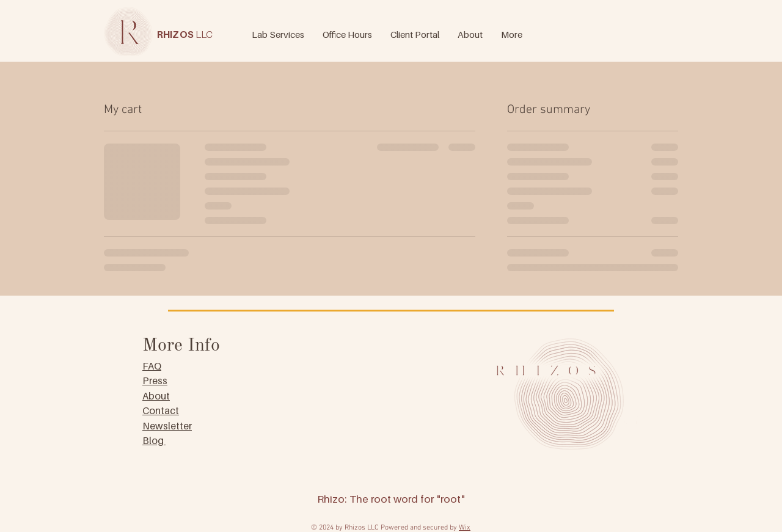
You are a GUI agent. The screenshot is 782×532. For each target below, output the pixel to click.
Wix (465, 528)
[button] (512, 33)
